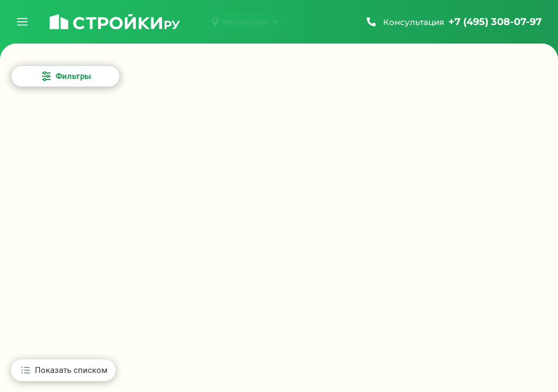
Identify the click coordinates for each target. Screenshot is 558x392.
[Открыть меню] (22, 22)
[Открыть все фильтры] (65, 76)
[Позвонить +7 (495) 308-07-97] (453, 22)
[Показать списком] (63, 370)
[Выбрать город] (244, 22)
